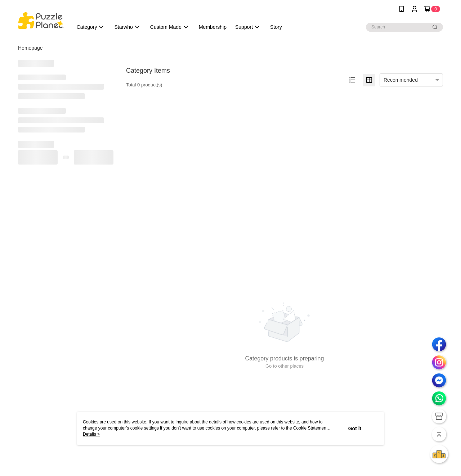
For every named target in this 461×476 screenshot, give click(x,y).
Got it (355, 428)
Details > (91, 434)
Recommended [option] (401, 80)
